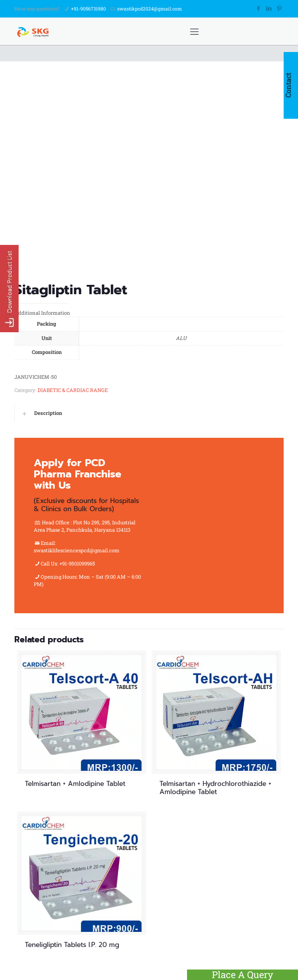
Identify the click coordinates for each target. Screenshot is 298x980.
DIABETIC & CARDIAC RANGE (73, 390)
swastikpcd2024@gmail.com (150, 9)
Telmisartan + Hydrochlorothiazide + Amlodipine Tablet (215, 788)
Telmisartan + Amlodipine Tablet (75, 784)
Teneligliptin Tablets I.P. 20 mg (72, 945)
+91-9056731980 (88, 9)
